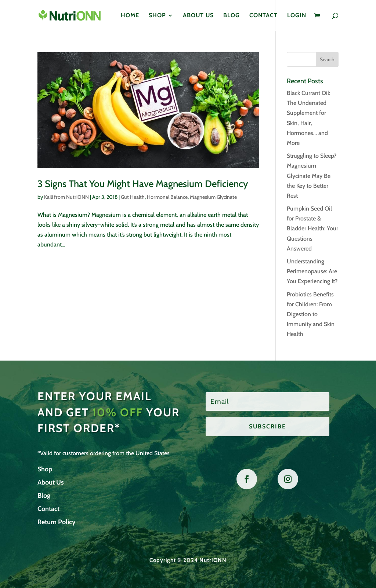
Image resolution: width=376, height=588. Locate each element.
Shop (157, 16)
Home (130, 16)
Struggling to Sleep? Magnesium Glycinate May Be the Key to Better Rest (312, 176)
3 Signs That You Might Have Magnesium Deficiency (143, 184)
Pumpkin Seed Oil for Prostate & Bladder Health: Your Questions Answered (312, 229)
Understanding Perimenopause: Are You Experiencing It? (312, 271)
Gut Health (133, 197)
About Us (198, 16)
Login (297, 16)
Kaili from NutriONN (66, 197)
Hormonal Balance (167, 197)
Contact (263, 16)
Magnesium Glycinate (213, 197)
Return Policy (57, 522)
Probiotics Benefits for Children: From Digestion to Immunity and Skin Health (311, 314)
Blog (232, 16)
